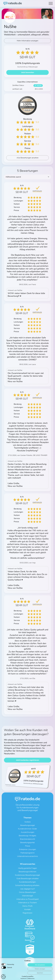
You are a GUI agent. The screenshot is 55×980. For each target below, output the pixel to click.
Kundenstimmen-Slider (27, 829)
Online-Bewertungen (27, 892)
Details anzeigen (40, 973)
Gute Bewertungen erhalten (28, 879)
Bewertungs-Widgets (27, 836)
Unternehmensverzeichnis (28, 856)
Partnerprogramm (28, 853)
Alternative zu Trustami (28, 903)
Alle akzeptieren (40, 969)
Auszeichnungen (28, 832)
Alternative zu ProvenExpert (27, 899)
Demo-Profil (27, 906)
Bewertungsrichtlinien (27, 872)
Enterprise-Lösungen (28, 849)
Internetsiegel (28, 896)
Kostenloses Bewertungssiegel (27, 875)
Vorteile (27, 822)
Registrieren (27, 913)
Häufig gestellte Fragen (27, 868)
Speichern (40, 977)
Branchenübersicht (27, 839)
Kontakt (27, 909)
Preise (28, 846)
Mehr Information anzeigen (28, 41)
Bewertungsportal (27, 843)
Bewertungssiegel (28, 825)
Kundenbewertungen (27, 882)
